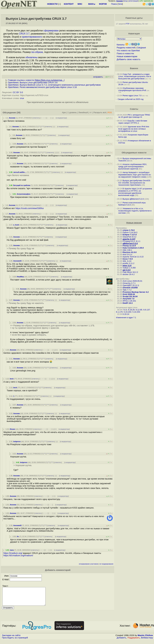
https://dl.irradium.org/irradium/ (18, 555)
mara (12, 550)
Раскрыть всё (100, 112)
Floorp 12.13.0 (129, 246)
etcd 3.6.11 (127, 254)
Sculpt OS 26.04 (130, 296)
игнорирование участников (89, 564)
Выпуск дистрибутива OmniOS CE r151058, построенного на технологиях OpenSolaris (134, 183)
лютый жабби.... (20, 172)
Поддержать (134, 641)
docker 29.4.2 (129, 274)
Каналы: (121, 45)
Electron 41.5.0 (130, 252)
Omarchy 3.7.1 (129, 283)
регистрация (133, 1)
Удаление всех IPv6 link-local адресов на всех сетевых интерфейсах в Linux (134, 129)
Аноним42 (17, 261)
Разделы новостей (126, 48)
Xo (18, 536)
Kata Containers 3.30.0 (133, 248)
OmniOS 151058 (130, 288)
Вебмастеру (147, 641)
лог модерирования (106, 564)
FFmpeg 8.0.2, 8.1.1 (131, 241)
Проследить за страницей (15, 641)
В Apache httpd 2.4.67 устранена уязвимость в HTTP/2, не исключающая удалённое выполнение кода (135, 192)
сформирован (51, 31)
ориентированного (32, 37)
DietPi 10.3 (128, 303)
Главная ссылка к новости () (36, 80)
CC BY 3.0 (18, 92)
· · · (49, 118)
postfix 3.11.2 (128, 263)
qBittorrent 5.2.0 (130, 243)
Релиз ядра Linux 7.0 (132, 96)
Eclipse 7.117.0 (130, 235)
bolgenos (17, 441)
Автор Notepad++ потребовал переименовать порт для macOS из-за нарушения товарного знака (135, 175)
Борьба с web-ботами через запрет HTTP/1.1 (133, 122)
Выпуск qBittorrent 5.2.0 (133, 199)
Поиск (114, 4)
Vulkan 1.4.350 (129, 268)
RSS (110, 112)
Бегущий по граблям (22, 185)
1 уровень (72, 112)
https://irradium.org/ (13, 553)
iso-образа (37, 52)
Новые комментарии (127, 56)
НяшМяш (20, 277)
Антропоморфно (24, 194)
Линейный (83, 112)
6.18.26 (131, 310)
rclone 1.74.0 (129, 230)
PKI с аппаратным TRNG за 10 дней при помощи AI (134, 116)
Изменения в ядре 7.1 (126, 318)
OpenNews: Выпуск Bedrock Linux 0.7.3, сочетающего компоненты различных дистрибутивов (54, 85)
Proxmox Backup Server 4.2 (136, 292)
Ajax (64, 112)
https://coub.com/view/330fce (30, 208)
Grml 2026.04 (129, 294)
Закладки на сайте (11, 639)
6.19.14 (126, 314)
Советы (134, 109)
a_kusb (16, 225)
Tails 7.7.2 (127, 290)
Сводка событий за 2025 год (130, 99)
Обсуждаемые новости (134, 153)
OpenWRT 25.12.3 (131, 285)
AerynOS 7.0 (128, 299)
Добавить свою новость (129, 59)
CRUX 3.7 (24, 34)
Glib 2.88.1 (127, 250)
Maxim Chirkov (145, 639)
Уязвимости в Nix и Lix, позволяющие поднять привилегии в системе (135, 211)
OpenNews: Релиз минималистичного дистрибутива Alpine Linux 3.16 (42, 87)
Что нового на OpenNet (128, 51)
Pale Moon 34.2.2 (130, 272)
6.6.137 (147, 310)
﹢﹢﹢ (43, 118)
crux (22, 98)
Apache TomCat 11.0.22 (133, 257)
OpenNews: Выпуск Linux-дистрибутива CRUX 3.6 (33, 82)
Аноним (12, 118)
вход (126, 1)
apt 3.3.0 (127, 270)
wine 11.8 (127, 266)
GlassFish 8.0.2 (129, 237)
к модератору (61, 118)
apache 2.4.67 (129, 239)
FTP (128, 24)
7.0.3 (125, 310)
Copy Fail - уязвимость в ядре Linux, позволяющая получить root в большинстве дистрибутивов (135, 76)
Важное (134, 68)
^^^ (43, 127)
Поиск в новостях (125, 53)
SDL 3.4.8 (127, 261)
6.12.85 (139, 310)
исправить (98, 77)
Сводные (141, 48)
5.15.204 (127, 312)
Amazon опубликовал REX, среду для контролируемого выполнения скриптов (133, 167)
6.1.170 (119, 312)
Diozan (12, 429)
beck (12, 379)
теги (120, 4)
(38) (19, 113)
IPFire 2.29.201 (129, 301)
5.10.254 (136, 312)
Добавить (122, 641)
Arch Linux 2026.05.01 (132, 281)
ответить (36, 118)
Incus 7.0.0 (128, 259)
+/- (91, 112)
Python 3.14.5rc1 (130, 232)
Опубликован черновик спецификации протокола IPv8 (132, 89)
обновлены (32, 57)
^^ (39, 127)
